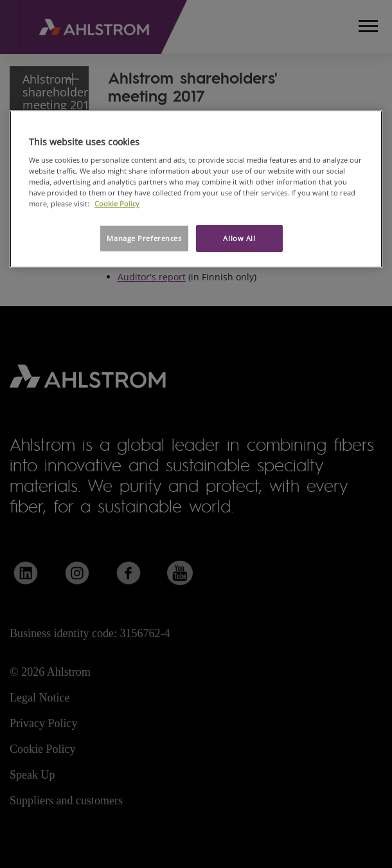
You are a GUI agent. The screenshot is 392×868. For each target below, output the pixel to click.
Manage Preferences (144, 238)
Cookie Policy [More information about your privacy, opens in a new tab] (117, 203)
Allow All (239, 238)
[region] (196, 189)
